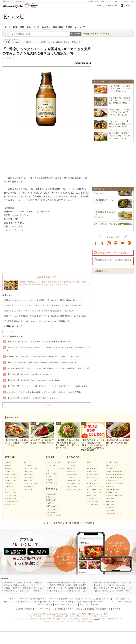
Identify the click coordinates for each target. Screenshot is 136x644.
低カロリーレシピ (113, 490)
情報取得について (103, 609)
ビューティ (105, 1)
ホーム (8, 27)
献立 (15, 27)
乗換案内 (128, 602)
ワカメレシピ (29, 487)
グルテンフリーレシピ (114, 496)
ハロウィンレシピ (52, 509)
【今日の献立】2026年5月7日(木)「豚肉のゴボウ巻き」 (29, 374)
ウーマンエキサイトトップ (108, 6)
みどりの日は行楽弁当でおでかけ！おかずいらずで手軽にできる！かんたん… (120, 136)
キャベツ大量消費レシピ (115, 471)
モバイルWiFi (58, 602)
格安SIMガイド (26, 602)
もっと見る (47, 405)
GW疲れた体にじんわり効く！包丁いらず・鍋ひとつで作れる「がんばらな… (120, 112)
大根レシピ (9, 483)
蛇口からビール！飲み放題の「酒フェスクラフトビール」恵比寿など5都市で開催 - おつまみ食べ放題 (45, 316)
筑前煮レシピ (72, 474)
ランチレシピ (111, 508)
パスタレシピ (92, 480)
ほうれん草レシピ (12, 502)
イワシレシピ (51, 465)
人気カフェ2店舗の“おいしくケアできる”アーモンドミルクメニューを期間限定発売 (37, 585)
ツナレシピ (28, 490)
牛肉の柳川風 (99, 201)
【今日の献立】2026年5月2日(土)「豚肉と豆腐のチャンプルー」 (33, 398)
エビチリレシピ (93, 474)
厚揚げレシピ (29, 474)
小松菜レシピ (10, 505)
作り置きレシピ (112, 462)
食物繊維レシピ (112, 492)
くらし (97, 1)
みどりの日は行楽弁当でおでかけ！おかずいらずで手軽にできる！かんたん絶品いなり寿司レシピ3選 (48, 368)
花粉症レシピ (51, 500)
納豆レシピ (28, 480)
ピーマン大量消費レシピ (115, 474)
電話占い (124, 599)
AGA (75, 605)
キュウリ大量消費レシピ (115, 477)
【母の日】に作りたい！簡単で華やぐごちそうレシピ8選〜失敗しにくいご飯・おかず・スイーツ (43, 588)
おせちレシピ (51, 494)
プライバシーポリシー (43, 609)
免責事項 (116, 609)
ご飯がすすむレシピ (113, 514)
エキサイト (128, 6)
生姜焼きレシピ (73, 468)
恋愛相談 (87, 602)
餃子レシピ (91, 465)
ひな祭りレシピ (52, 503)
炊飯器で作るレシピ (113, 480)
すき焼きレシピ (73, 477)
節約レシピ (110, 499)
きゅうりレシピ (11, 499)
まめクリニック (67, 599)
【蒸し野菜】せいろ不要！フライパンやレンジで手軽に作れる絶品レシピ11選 (39, 342)
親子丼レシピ (72, 462)
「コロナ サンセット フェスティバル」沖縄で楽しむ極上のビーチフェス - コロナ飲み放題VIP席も (44, 305)
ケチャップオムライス (103, 225)
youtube (123, 243)
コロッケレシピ (93, 502)
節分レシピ (50, 497)
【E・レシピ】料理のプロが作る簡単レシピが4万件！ (68, 523)
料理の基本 (58, 27)
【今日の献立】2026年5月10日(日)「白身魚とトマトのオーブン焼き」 (31, 583)
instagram (109, 243)
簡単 (29, 27)
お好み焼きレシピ (74, 480)
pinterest (129, 243)
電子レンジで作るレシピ (115, 483)
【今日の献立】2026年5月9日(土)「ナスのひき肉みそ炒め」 (72, 583)
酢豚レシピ (91, 462)
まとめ (36, 27)
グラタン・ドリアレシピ (96, 487)
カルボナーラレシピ (94, 490)
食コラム (46, 27)
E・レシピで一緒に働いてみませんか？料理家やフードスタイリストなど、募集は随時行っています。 (68, 614)
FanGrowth (54, 599)
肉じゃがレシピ (73, 471)
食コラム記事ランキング (13, 337)
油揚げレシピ (29, 477)
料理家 (69, 27)
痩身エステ (84, 605)
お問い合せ (80, 609)
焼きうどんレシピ (74, 490)
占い (112, 1)
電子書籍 (94, 605)
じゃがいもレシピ (12, 474)
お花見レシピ (51, 506)
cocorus (69, 602)
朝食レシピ (110, 505)
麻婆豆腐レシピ (93, 468)
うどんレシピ (72, 487)
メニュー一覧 (128, 1)
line (116, 243)
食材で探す (90, 34)
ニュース (119, 602)
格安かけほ (46, 602)
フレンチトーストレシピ (96, 505)
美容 (56, 605)
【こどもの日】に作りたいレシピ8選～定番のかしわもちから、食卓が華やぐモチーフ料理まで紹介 (47, 386)
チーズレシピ (29, 465)
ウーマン (102, 602)
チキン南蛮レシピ (74, 483)
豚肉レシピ (9, 465)
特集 (22, 27)
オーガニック (8, 331)
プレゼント (119, 1)
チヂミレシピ (92, 496)
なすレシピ (9, 487)
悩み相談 (77, 602)
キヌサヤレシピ (52, 483)
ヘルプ (70, 609)
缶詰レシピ (110, 468)
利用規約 (29, 609)
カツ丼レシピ (72, 465)
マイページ (80, 27)
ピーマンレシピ (11, 492)
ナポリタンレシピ (93, 483)
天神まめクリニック (83, 599)
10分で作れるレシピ (113, 465)
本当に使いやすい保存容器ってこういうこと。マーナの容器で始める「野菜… (120, 100)
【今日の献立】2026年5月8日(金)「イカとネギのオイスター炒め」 (34, 380)
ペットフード (66, 605)
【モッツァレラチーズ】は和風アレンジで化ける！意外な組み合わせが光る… (120, 124)
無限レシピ (110, 502)
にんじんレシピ (11, 496)
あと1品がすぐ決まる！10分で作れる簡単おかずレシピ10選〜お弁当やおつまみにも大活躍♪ (44, 392)
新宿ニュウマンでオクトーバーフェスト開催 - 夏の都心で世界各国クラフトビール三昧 (39, 311)
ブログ (115, 599)
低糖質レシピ (111, 487)
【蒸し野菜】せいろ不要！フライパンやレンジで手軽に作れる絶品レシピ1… (120, 89)
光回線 (37, 602)
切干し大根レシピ (31, 483)
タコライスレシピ (93, 499)
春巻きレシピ (92, 471)
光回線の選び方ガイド (39, 599)
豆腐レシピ (28, 471)
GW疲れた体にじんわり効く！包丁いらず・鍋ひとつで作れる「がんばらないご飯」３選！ (44, 356)
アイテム (107, 599)
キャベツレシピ (11, 480)
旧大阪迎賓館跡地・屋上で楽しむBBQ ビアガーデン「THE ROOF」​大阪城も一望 (37, 321)
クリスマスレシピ (52, 512)
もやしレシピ (10, 490)
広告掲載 (90, 609)
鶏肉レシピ (9, 468)
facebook (95, 243)
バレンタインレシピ (53, 515)
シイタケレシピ (52, 480)
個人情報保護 (60, 609)
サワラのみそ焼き (101, 213)
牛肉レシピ (9, 462)
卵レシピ (28, 462)
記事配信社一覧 (100, 271)
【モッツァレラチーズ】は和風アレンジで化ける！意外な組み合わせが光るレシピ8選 (42, 362)
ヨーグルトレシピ (31, 468)
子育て (91, 1)
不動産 (40, 605)
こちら (97, 619)
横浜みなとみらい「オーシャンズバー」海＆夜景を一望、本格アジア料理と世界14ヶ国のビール (43, 300)
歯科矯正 (49, 605)
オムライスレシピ (93, 477)
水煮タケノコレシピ (53, 462)
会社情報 (19, 609)
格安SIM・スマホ (10, 602)
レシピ (110, 602)
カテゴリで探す (103, 34)
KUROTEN (23, 599)
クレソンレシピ (52, 477)
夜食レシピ (110, 511)
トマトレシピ (51, 474)
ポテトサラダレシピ (94, 492)
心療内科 (97, 599)
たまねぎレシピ (11, 477)
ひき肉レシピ (10, 471)
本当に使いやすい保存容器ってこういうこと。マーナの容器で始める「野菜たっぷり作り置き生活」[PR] (49, 349)
